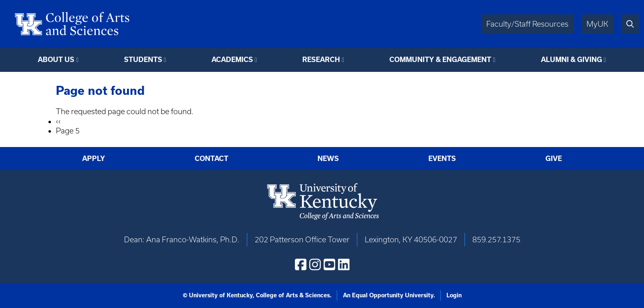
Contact (212, 158)
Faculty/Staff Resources (527, 24)
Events (442, 158)
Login (454, 295)
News (328, 158)
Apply (94, 158)
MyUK (597, 24)
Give (554, 158)
